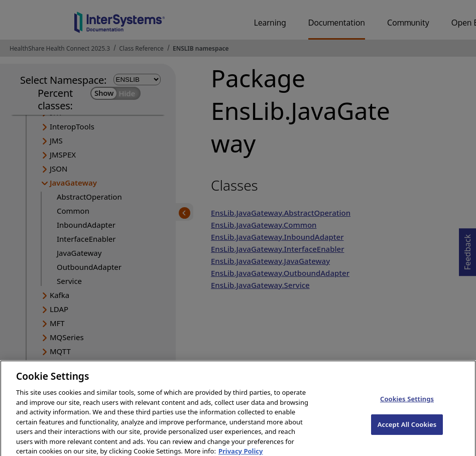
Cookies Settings (407, 405)
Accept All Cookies (407, 430)
